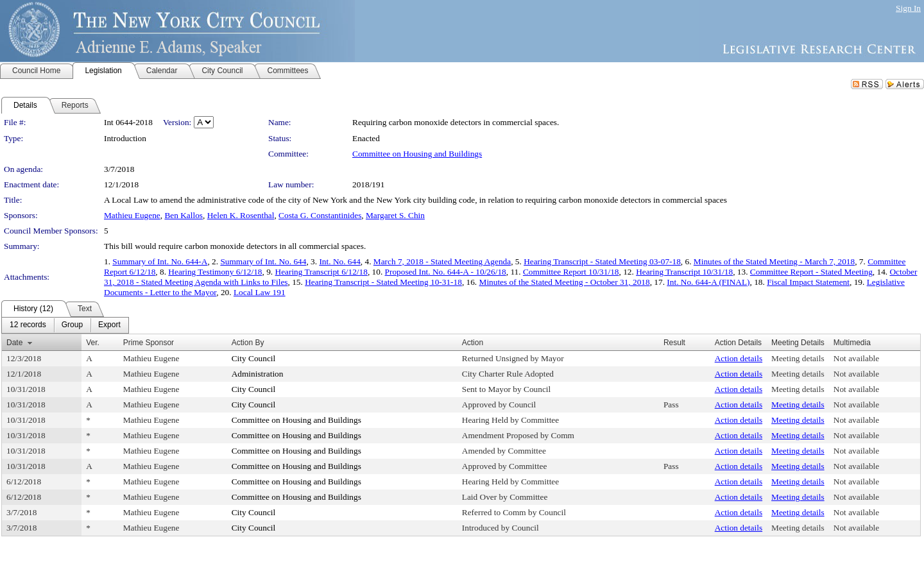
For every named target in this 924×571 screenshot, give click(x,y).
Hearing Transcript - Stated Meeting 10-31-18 (383, 282)
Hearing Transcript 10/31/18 (684, 272)
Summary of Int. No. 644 (263, 261)
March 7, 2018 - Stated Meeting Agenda (442, 261)
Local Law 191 (260, 292)
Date (14, 343)
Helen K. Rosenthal (241, 215)
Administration (258, 374)
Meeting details (798, 358)
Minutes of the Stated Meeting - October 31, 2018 (565, 282)
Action (473, 343)
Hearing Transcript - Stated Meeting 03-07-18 (602, 261)
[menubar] (65, 325)
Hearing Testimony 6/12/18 (215, 272)
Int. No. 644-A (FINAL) (708, 282)
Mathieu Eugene (132, 215)
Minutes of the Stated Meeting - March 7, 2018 (774, 261)
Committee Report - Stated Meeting (811, 272)
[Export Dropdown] (109, 325)
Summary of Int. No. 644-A (160, 261)
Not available (856, 358)
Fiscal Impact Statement (808, 282)
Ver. (93, 343)
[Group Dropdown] (72, 325)
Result (674, 343)
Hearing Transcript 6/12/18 (321, 272)
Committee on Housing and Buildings (417, 154)
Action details (739, 358)
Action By (248, 343)
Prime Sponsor (149, 343)
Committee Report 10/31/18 (571, 272)
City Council (254, 358)
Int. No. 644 (339, 261)
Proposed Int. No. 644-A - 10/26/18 (446, 272)
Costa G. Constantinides (320, 215)
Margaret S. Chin (395, 215)
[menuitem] (28, 325)
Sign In (908, 8)
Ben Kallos (184, 215)
